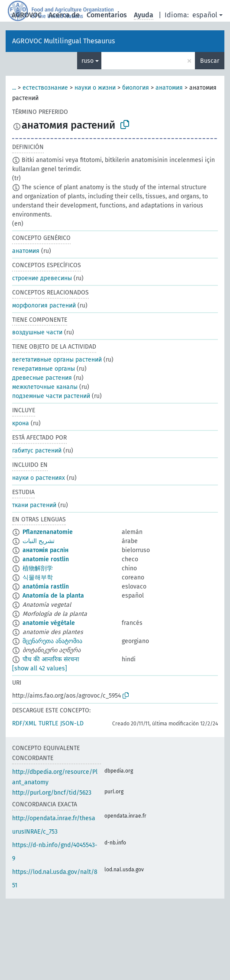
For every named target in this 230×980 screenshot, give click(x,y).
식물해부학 (38, 577)
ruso (87, 61)
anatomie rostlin (46, 559)
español (205, 15)
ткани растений (34, 505)
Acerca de (64, 15)
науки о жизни (95, 88)
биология (136, 88)
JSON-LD (72, 723)
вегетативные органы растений (57, 360)
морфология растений (44, 306)
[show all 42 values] (40, 668)
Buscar (210, 61)
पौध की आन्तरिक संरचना (51, 659)
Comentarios (107, 15)
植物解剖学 (38, 568)
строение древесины (42, 278)
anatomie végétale (49, 623)
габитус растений (37, 451)
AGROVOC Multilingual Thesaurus (63, 41)
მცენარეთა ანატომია (52, 641)
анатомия (169, 88)
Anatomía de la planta (53, 596)
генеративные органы (44, 369)
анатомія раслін (45, 550)
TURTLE (48, 723)
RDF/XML (24, 723)
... (14, 88)
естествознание (45, 88)
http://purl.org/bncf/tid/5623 (52, 793)
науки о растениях (39, 478)
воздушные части (37, 332)
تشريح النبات (39, 541)
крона (21, 423)
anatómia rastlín (46, 587)
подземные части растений (51, 396)
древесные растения (42, 378)
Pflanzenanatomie (48, 532)
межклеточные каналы (45, 387)
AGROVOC (27, 15)
